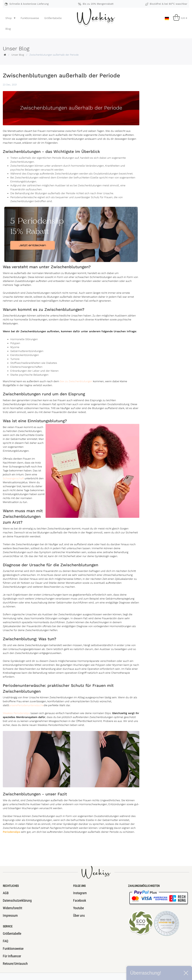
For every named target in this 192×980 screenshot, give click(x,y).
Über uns (79, 915)
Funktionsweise (30, 18)
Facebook (80, 900)
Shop (9, 18)
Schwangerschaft (13, 478)
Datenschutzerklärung (17, 900)
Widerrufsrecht (12, 908)
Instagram (80, 893)
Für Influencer (12, 956)
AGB (6, 893)
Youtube (78, 908)
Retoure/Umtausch (15, 964)
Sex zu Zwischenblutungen (76, 381)
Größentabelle (53, 18)
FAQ (6, 941)
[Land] (167, 17)
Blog (8, 29)
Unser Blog (18, 55)
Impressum (10, 915)
